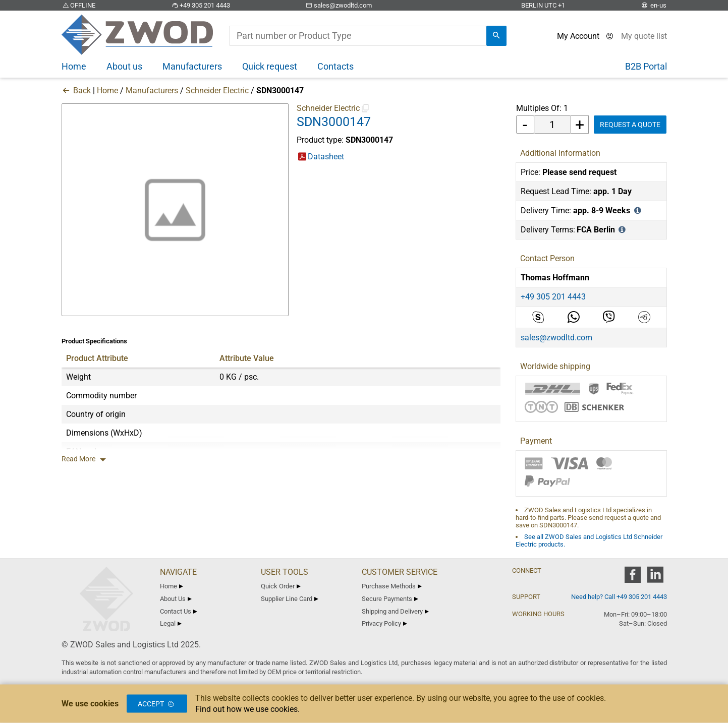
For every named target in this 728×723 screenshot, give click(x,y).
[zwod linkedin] (656, 578)
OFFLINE (79, 5)
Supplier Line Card (290, 599)
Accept (157, 704)
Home (107, 91)
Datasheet (326, 157)
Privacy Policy (385, 623)
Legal (171, 623)
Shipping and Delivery (396, 611)
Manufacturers (152, 91)
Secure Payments (390, 599)
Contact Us (179, 611)
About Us (176, 599)
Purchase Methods (392, 586)
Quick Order (281, 586)
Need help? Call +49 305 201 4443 (619, 597)
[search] (496, 36)
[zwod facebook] (633, 578)
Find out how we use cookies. (247, 709)
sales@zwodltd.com (338, 5)
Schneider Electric (217, 91)
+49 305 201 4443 (200, 5)
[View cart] (644, 36)
